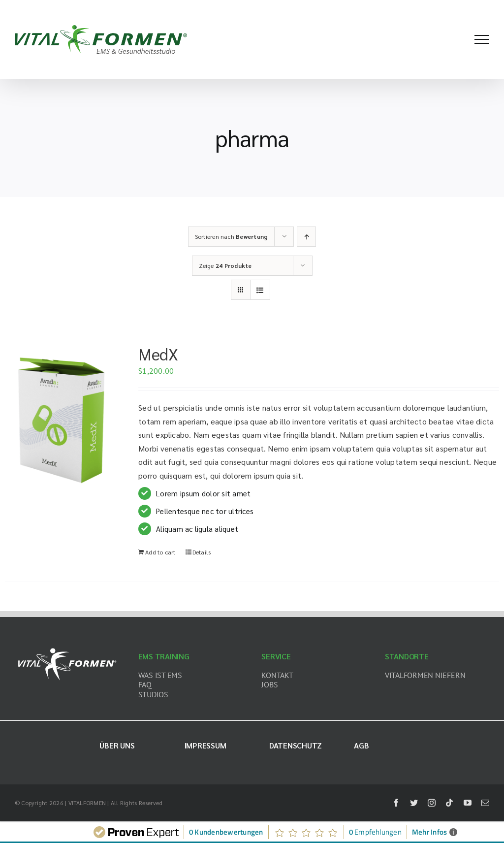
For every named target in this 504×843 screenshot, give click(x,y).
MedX (158, 354)
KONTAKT (277, 675)
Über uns (117, 745)
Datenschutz (296, 745)
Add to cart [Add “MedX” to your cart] (160, 552)
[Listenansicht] (260, 290)
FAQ (145, 684)
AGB (361, 745)
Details (202, 552)
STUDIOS (153, 694)
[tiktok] (449, 803)
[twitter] (414, 803)
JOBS (269, 684)
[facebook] (396, 803)
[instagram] (432, 803)
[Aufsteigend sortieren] (306, 237)
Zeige (225, 265)
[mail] (485, 803)
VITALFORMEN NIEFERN (425, 675)
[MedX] (62, 418)
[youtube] (468, 803)
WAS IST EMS (160, 675)
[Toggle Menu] (482, 39)
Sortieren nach (232, 236)
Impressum (205, 745)
